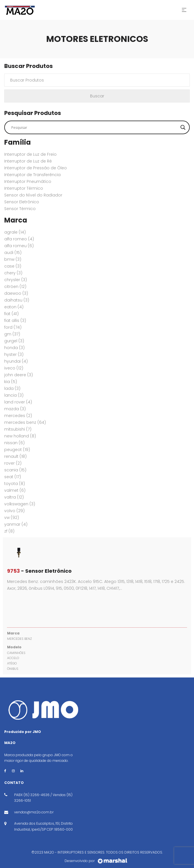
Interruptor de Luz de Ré (28, 161)
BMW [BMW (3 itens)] (13, 259)
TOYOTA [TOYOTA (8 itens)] (15, 484)
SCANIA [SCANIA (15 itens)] (15, 470)
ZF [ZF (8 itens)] (9, 531)
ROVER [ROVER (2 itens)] (13, 463)
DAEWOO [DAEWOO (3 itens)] (16, 293)
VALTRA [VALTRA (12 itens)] (14, 497)
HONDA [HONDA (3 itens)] (14, 348)
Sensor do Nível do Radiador (33, 195)
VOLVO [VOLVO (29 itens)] (14, 511)
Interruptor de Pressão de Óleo (36, 168)
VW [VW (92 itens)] (12, 518)
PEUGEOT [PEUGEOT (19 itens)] (17, 450)
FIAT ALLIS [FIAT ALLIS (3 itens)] (15, 320)
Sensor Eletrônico (22, 202)
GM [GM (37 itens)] (12, 334)
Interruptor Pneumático (28, 181)
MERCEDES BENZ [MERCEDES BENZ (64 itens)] (25, 422)
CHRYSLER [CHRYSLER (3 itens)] (16, 280)
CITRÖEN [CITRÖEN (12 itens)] (15, 287)
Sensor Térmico (20, 209)
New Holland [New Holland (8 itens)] (20, 436)
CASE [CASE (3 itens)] (13, 266)
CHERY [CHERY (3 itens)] (13, 273)
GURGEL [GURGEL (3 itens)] (14, 341)
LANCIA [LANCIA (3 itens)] (14, 395)
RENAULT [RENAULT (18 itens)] (15, 456)
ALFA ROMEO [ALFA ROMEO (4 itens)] (19, 239)
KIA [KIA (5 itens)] (11, 382)
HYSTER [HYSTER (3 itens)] (14, 354)
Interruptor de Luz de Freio (30, 154)
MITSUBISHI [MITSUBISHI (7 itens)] (18, 429)
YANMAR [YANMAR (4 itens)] (16, 524)
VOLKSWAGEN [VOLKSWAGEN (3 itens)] (20, 504)
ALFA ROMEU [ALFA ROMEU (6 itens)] (19, 246)
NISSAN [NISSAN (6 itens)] (14, 443)
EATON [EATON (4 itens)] (14, 307)
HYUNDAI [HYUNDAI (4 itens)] (16, 361)
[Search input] (94, 127)
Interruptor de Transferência (32, 175)
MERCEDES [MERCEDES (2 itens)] (18, 416)
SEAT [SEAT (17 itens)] (13, 477)
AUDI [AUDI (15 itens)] (13, 253)
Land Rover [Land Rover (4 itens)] (18, 402)
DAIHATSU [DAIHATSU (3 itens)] (17, 300)
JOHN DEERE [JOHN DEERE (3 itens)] (19, 375)
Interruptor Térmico (24, 188)
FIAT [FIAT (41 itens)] (11, 314)
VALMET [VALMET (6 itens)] (15, 490)
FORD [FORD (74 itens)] (13, 327)
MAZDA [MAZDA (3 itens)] (15, 409)
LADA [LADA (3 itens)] (12, 388)
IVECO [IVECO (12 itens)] (14, 368)
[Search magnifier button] (183, 127)
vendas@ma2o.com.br (34, 812)
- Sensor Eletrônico (39, 571)
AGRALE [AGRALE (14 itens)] (15, 232)
